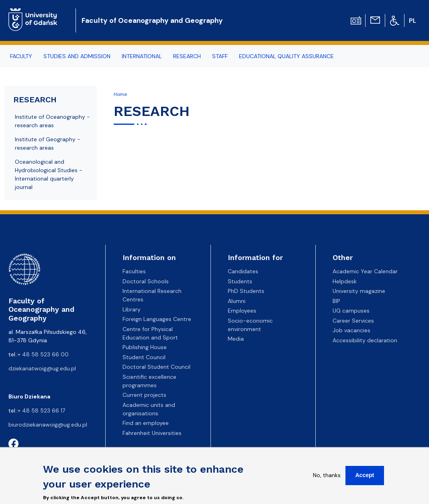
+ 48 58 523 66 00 (43, 354)
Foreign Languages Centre (157, 319)
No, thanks (327, 480)
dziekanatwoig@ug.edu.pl (42, 368)
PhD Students (246, 291)
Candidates (243, 271)
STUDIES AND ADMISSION (77, 56)
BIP (336, 301)
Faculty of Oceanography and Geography (152, 20)
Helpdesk (345, 281)
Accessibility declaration (365, 340)
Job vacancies (351, 330)
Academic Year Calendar (365, 271)
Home (120, 94)
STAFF (220, 56)
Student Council (144, 357)
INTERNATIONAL (142, 56)
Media (236, 339)
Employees (242, 311)
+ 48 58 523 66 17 (41, 411)
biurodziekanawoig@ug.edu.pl (48, 425)
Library (132, 309)
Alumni (237, 301)
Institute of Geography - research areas (48, 143)
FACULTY (21, 56)
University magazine (359, 291)
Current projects (144, 395)
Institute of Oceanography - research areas (52, 121)
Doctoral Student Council (156, 367)
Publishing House (145, 347)
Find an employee (146, 423)
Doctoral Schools (146, 281)
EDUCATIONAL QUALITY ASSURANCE (286, 56)
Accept (365, 480)
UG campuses (351, 311)
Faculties (134, 271)
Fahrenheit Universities (152, 433)
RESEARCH (187, 56)
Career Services (353, 321)
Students (240, 281)
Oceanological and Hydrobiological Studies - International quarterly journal (49, 174)
